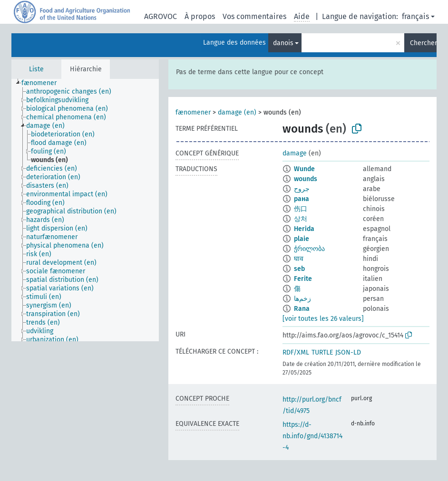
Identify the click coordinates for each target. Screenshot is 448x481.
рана (302, 199)
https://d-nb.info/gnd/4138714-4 (312, 436)
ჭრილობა (309, 249)
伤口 (301, 209)
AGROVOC (161, 16)
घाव (299, 259)
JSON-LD (348, 352)
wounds (306, 179)
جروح (302, 189)
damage (295, 153)
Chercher (423, 43)
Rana (302, 309)
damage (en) (237, 112)
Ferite (303, 279)
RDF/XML (296, 352)
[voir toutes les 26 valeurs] (323, 319)
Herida (304, 229)
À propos (200, 16)
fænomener (193, 112)
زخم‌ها (302, 299)
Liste (36, 69)
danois (283, 43)
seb (299, 269)
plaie (302, 239)
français (415, 16)
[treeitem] (43, 83)
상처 (301, 219)
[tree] (85, 210)
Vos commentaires (254, 16)
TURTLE (322, 352)
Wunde (304, 169)
